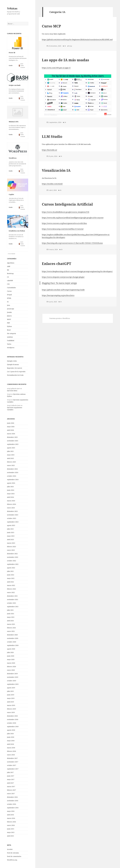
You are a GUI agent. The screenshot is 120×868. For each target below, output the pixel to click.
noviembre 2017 (13, 762)
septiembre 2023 (13, 522)
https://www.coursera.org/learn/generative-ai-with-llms (64, 223)
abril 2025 (10, 458)
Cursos (9, 291)
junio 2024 (11, 490)
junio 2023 (11, 532)
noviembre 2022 (13, 557)
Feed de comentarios (14, 856)
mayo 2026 (11, 427)
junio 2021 (11, 614)
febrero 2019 (11, 709)
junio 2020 (11, 656)
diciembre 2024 (12, 469)
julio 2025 (10, 451)
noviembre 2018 (13, 719)
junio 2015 (11, 829)
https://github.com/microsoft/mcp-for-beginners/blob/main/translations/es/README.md (77, 39)
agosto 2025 (11, 448)
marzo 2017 (11, 786)
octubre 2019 (12, 681)
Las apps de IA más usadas (65, 60)
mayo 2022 (11, 578)
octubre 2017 (12, 765)
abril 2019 (10, 702)
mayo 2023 (11, 536)
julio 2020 (10, 652)
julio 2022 (10, 571)
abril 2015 (10, 836)
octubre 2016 (12, 804)
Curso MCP (51, 26)
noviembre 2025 (13, 441)
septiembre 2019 (13, 684)
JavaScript (11, 309)
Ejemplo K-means (13, 364)
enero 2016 (11, 825)
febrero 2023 (11, 547)
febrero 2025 (11, 462)
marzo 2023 (11, 543)
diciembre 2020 (12, 635)
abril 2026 (10, 430)
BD (8, 270)
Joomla (9, 312)
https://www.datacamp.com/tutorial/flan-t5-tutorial (63, 229)
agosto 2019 (11, 688)
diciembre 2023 (12, 511)
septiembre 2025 (13, 444)
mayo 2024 (11, 494)
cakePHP (10, 281)
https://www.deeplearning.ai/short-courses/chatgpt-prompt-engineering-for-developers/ (77, 271)
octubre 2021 (12, 603)
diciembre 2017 (12, 758)
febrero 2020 (11, 667)
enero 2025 (11, 465)
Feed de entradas (13, 853)
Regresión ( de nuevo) (15, 368)
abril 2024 (10, 497)
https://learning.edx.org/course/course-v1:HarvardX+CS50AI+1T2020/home (72, 243)
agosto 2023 (11, 525)
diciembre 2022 (12, 554)
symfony (10, 337)
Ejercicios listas (12, 391)
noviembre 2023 (13, 515)
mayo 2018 (11, 741)
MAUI (9, 319)
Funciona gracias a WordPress (60, 318)
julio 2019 (10, 691)
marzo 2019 (11, 705)
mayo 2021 (11, 617)
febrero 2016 (11, 822)
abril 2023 (10, 540)
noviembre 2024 (13, 472)
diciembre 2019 (12, 674)
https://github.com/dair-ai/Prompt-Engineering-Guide (63, 290)
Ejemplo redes (12, 361)
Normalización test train (15, 375)
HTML (9, 298)
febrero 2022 (11, 589)
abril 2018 (10, 744)
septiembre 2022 (13, 564)
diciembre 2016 (12, 797)
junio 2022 (11, 575)
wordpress (11, 348)
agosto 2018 (11, 730)
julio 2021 (10, 610)
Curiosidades (11, 288)
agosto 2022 (11, 568)
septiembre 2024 (13, 480)
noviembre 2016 (13, 801)
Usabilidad (11, 340)
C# (8, 277)
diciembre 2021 (12, 596)
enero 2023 (11, 550)
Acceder (10, 849)
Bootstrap (10, 273)
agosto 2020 (11, 649)
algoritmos (11, 263)
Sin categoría (11, 333)
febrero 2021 (11, 628)
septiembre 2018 (13, 727)
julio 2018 (10, 734)
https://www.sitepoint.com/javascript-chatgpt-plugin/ (63, 277)
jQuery (9, 316)
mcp (71, 46)
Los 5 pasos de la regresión (16, 372)
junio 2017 (11, 776)
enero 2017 (11, 794)
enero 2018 (11, 755)
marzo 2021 (11, 624)
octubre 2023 (12, 518)
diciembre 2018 (12, 716)
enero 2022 (11, 592)
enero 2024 (11, 508)
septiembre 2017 (13, 769)
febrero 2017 (11, 790)
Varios (9, 344)
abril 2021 (10, 621)
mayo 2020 (11, 659)
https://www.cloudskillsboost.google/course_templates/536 (66, 212)
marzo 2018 (11, 748)
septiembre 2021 (13, 607)
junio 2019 (11, 695)
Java (9, 305)
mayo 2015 (11, 832)
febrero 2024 (11, 504)
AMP (9, 266)
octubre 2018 (12, 723)
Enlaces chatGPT (57, 264)
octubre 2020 (12, 642)
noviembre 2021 (13, 599)
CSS (8, 284)
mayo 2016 (11, 811)
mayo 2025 (11, 455)
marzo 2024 (11, 501)
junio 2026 (11, 423)
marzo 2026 (11, 434)
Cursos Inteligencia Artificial (67, 204)
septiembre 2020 (13, 645)
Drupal (9, 295)
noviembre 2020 (13, 638)
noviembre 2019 (13, 677)
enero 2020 (11, 670)
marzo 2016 (11, 818)
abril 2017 (10, 783)
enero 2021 (11, 631)
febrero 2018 (11, 751)
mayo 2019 (11, 698)
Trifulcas (12, 8)
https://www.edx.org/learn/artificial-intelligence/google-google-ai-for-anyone (73, 218)
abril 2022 (10, 582)
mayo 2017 (11, 779)
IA (8, 302)
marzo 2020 (11, 663)
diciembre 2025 (12, 437)
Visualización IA (56, 170)
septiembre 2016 (13, 808)
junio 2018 (11, 737)
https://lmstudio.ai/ (49, 150)
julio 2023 (10, 529)
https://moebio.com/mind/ (52, 184)
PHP (8, 323)
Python (9, 326)
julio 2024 (10, 487)
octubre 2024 (12, 476)
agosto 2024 (11, 483)
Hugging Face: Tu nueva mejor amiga (59, 283)
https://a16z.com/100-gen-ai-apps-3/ (56, 68)
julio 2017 (10, 772)
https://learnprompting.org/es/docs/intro (58, 295)
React (9, 330)
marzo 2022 (11, 585)
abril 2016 (10, 815)
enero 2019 (11, 712)
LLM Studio (52, 136)
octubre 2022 (12, 561)
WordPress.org (12, 860)
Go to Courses (12, 254)
